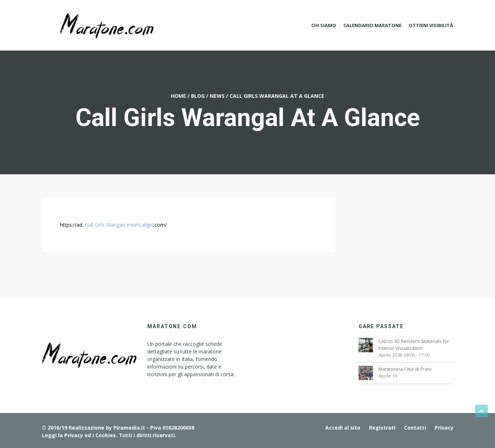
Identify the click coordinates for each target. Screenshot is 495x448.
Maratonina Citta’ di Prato (405, 369)
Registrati (382, 428)
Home (178, 96)
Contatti (415, 428)
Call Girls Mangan (105, 225)
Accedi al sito (343, 428)
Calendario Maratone (372, 25)
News (217, 96)
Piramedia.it (129, 428)
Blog (198, 96)
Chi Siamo (324, 25)
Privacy (444, 428)
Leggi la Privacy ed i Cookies (79, 435)
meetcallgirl (140, 225)
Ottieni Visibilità (431, 25)
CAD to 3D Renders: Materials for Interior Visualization (414, 345)
